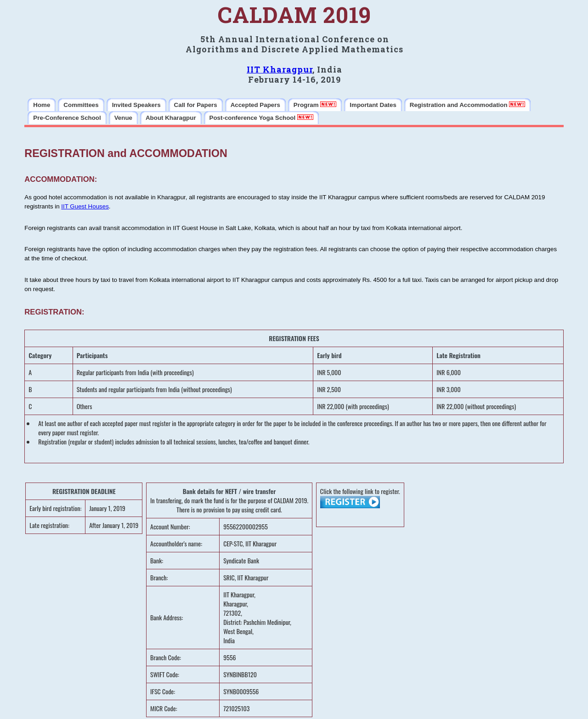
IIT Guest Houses (85, 206)
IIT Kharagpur (280, 69)
